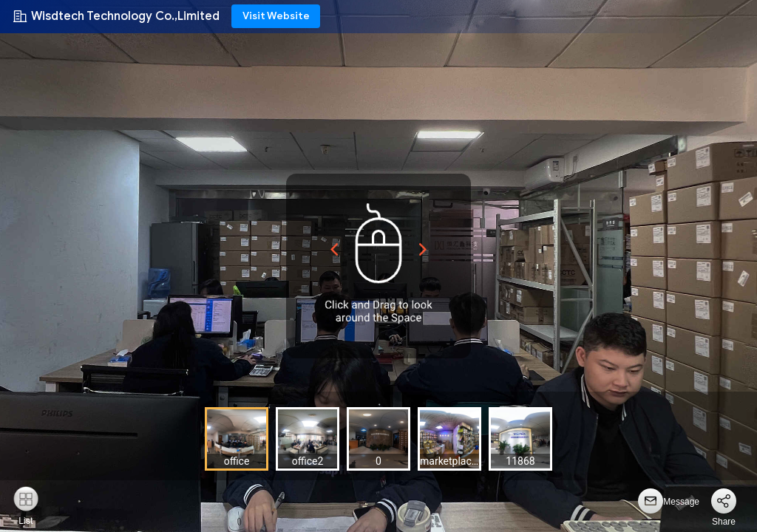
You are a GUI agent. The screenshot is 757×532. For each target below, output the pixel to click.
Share (724, 522)
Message (681, 502)
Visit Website (276, 16)
